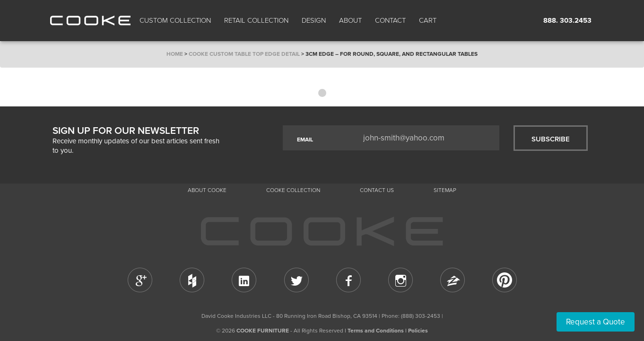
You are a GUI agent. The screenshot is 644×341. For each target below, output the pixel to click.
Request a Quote (596, 322)
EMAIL (305, 140)
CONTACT (390, 20)
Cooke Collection (293, 190)
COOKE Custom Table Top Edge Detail (244, 54)
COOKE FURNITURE (263, 331)
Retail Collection (256, 20)
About (350, 20)
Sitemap (445, 190)
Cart (429, 20)
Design (314, 20)
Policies (418, 331)
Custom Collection (175, 20)
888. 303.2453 (567, 20)
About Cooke (207, 190)
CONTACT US (377, 190)
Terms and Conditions (376, 331)
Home (175, 54)
